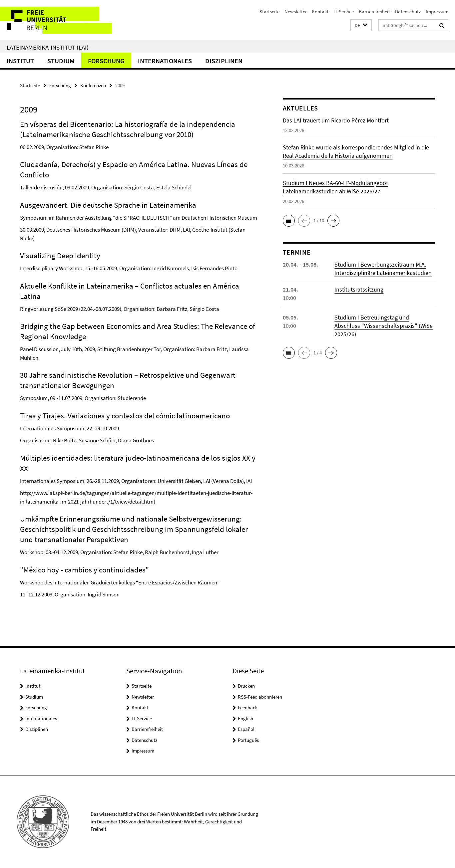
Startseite (269, 11)
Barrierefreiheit (374, 11)
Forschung (106, 61)
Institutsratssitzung (359, 289)
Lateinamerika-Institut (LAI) (48, 47)
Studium (61, 61)
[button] (361, 25)
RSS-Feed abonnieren (260, 697)
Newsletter (296, 11)
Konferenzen (93, 85)
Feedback (248, 707)
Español (246, 729)
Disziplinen (224, 61)
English (245, 718)
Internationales (165, 61)
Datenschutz (408, 11)
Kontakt (320, 11)
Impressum (437, 11)
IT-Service (344, 11)
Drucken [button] (246, 686)
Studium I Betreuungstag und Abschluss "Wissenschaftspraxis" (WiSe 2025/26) (384, 326)
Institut (20, 61)
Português (248, 740)
